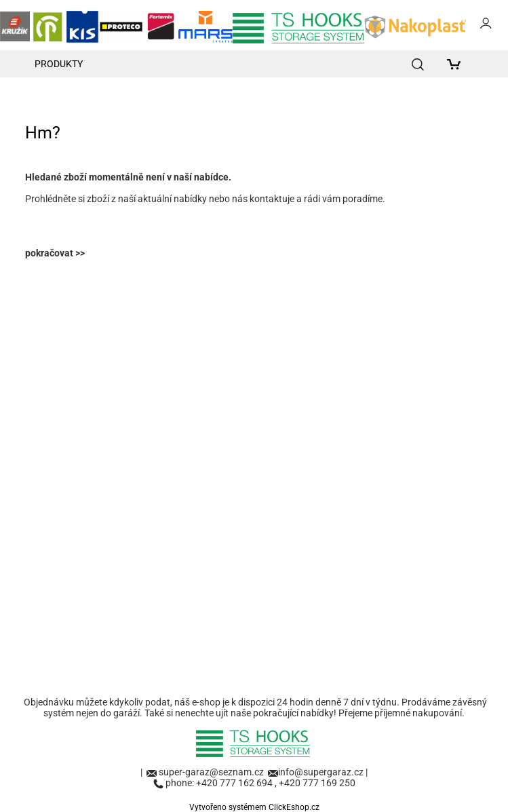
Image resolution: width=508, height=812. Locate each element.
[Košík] (457, 64)
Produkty (59, 64)
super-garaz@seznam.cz (212, 772)
